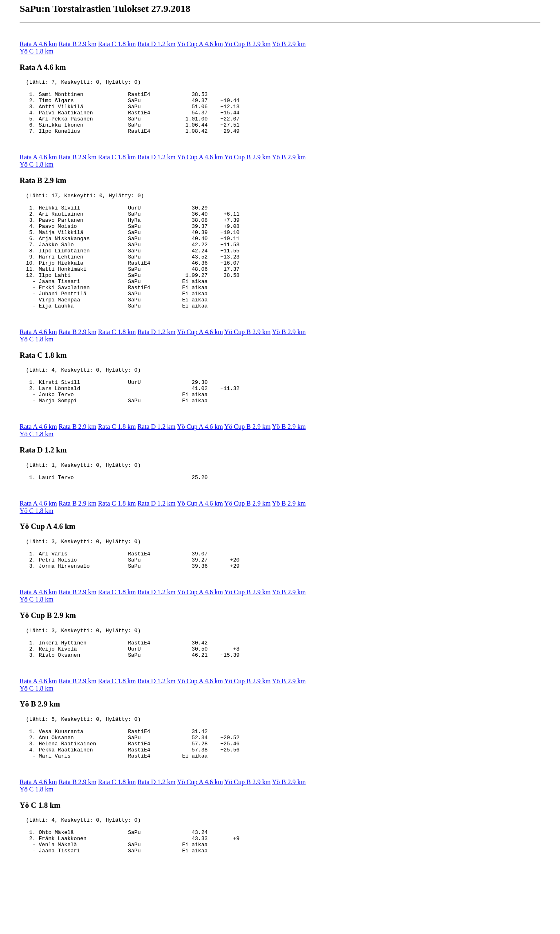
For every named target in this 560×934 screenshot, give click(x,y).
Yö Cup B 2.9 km (247, 44)
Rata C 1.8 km (117, 44)
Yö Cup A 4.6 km (200, 44)
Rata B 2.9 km (78, 44)
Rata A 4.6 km (38, 44)
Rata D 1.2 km (156, 44)
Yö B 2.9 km (289, 44)
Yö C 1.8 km (37, 51)
